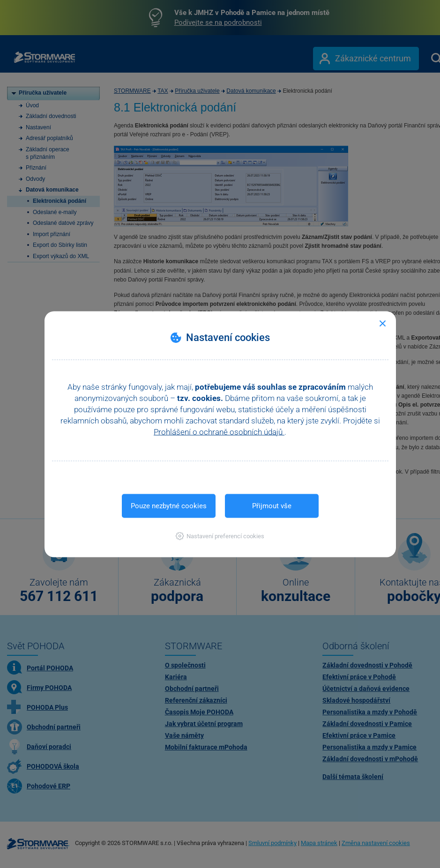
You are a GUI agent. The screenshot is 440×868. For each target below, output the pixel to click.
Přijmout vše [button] (272, 505)
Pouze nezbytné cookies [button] (169, 505)
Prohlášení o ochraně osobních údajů (219, 431)
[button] (220, 536)
